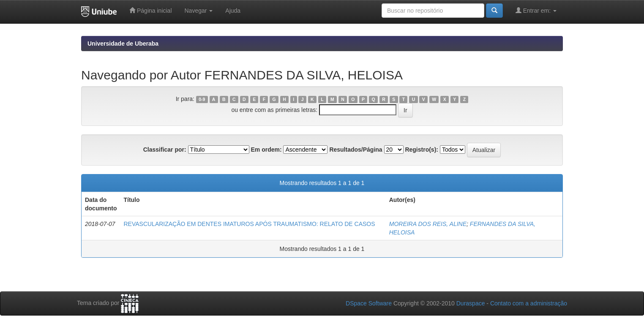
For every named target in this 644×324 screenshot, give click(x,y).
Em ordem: (266, 150)
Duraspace (471, 303)
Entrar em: (536, 10)
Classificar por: (165, 150)
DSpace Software (369, 303)
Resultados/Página (356, 150)
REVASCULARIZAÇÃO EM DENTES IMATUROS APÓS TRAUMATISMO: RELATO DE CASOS (249, 224)
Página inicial (150, 10)
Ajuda (233, 11)
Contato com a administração (529, 303)
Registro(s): (422, 150)
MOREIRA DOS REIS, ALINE (428, 224)
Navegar (199, 11)
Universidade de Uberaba (123, 44)
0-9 (202, 99)
